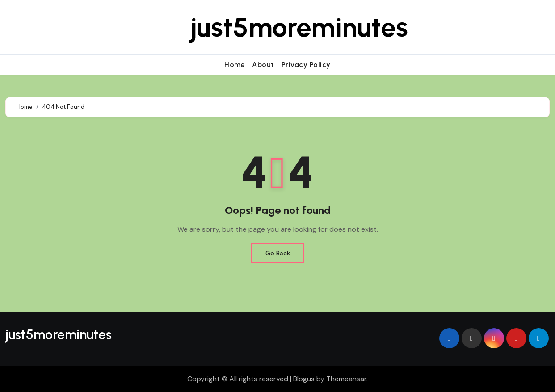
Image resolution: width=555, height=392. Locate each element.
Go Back (278, 253)
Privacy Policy (306, 65)
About (263, 65)
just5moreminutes (299, 27)
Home (235, 65)
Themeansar (346, 379)
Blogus (304, 379)
